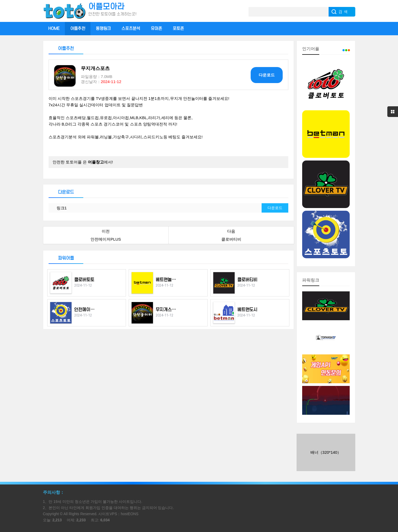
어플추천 (78, 29)
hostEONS (129, 514)
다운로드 (267, 75)
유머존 (156, 29)
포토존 (178, 29)
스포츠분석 (131, 29)
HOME (54, 29)
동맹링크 (103, 29)
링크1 (62, 208)
